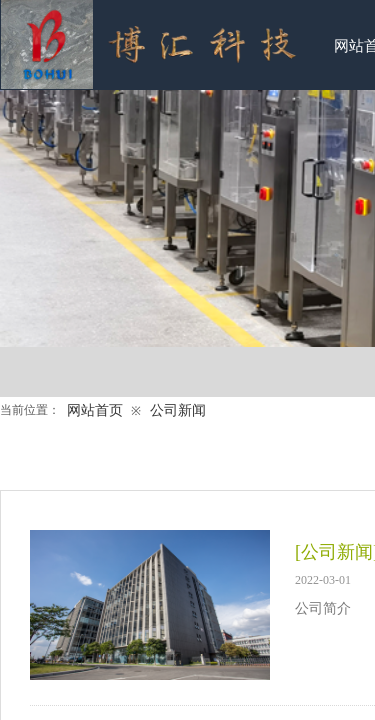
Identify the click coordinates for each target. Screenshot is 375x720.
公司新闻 (178, 410)
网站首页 (95, 410)
